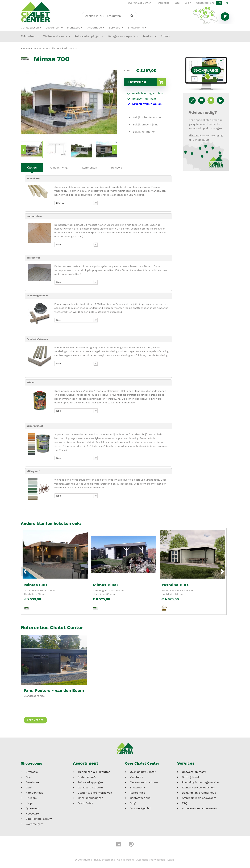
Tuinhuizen (29, 36)
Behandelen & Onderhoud (199, 794)
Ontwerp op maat (194, 773)
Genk (29, 789)
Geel (29, 778)
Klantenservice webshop (198, 789)
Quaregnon (33, 810)
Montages (74, 28)
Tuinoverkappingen (88, 36)
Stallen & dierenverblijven (95, 794)
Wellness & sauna (56, 36)
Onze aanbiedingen (91, 799)
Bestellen (147, 82)
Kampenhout (34, 794)
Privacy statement (101, 861)
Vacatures (136, 778)
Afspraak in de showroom (199, 799)
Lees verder (35, 721)
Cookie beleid (125, 861)
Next (114, 150)
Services (115, 28)
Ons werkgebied (141, 810)
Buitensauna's (87, 778)
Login (188, 3)
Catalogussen (30, 28)
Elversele (32, 773)
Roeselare (32, 815)
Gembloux (32, 784)
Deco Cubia (85, 804)
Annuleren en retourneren (199, 810)
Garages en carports (122, 36)
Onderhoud (94, 28)
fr (227, 3)
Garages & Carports (91, 789)
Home (27, 48)
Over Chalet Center (139, 3)
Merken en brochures (144, 784)
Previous (23, 150)
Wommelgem (34, 825)
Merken (149, 36)
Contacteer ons (205, 3)
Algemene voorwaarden (152, 861)
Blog (177, 3)
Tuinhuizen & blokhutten (94, 773)
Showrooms (136, 28)
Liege (29, 804)
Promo (165, 36)
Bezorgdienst (191, 778)
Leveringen (53, 28)
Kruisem (31, 799)
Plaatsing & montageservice (200, 784)
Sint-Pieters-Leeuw (39, 820)
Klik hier (194, 136)
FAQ (185, 804)
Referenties (163, 3)
